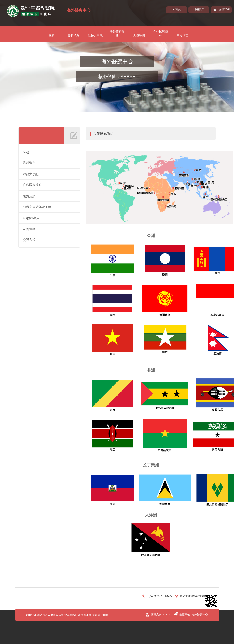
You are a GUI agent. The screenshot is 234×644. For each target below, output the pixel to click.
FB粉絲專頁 (31, 218)
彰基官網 (224, 9)
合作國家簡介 (161, 34)
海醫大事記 (95, 36)
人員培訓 (139, 36)
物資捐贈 (29, 196)
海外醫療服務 (117, 34)
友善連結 (29, 229)
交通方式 (29, 240)
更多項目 (183, 36)
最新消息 (73, 36)
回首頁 (177, 9)
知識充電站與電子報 (37, 207)
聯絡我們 (199, 9)
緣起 (52, 36)
